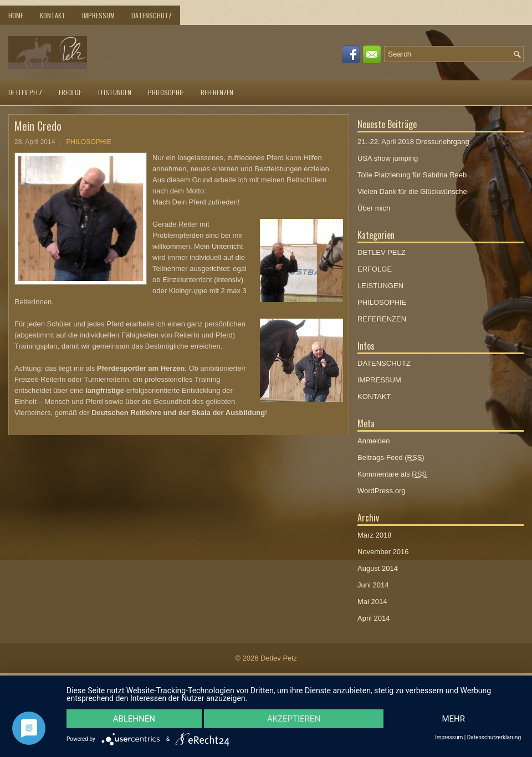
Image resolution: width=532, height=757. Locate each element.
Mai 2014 (372, 602)
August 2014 (378, 568)
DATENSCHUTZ (152, 15)
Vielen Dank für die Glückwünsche (412, 191)
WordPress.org (381, 491)
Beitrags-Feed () (391, 457)
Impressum (449, 738)
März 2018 (374, 535)
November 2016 (383, 552)
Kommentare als (392, 474)
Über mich (374, 208)
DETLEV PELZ (25, 92)
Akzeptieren (294, 719)
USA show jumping (388, 158)
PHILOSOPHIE (166, 92)
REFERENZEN (217, 92)
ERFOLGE (70, 92)
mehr (453, 719)
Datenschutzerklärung (494, 738)
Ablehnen (134, 719)
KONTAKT (53, 15)
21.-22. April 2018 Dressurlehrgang (413, 142)
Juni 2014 (373, 585)
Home (16, 15)
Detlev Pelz (279, 658)
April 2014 (374, 618)
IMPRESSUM (98, 15)
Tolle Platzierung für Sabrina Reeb (412, 175)
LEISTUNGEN (115, 92)
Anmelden (374, 441)
